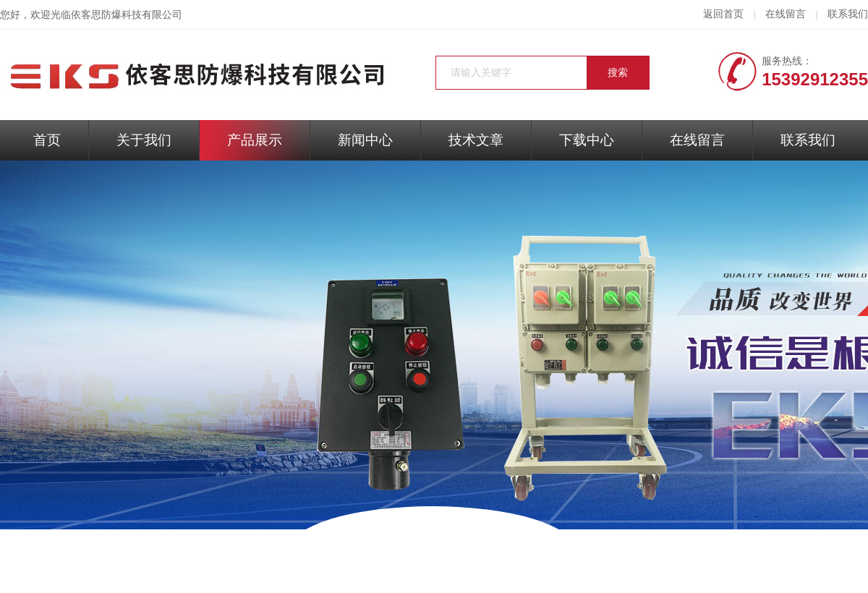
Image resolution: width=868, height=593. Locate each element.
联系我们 (848, 14)
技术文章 (476, 140)
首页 (47, 140)
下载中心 (587, 140)
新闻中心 (365, 140)
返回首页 (723, 14)
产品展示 (255, 140)
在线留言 (786, 14)
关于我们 (144, 140)
